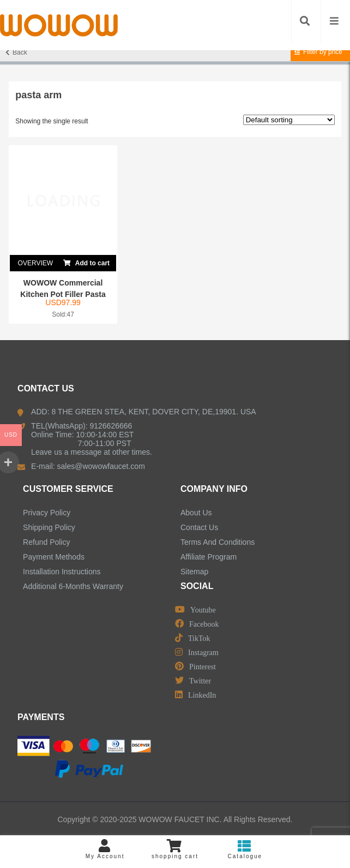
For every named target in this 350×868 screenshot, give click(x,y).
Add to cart (86, 261)
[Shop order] (289, 120)
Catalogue (245, 849)
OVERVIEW (35, 263)
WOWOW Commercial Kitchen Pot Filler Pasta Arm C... (63, 294)
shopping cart (175, 849)
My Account (105, 849)
